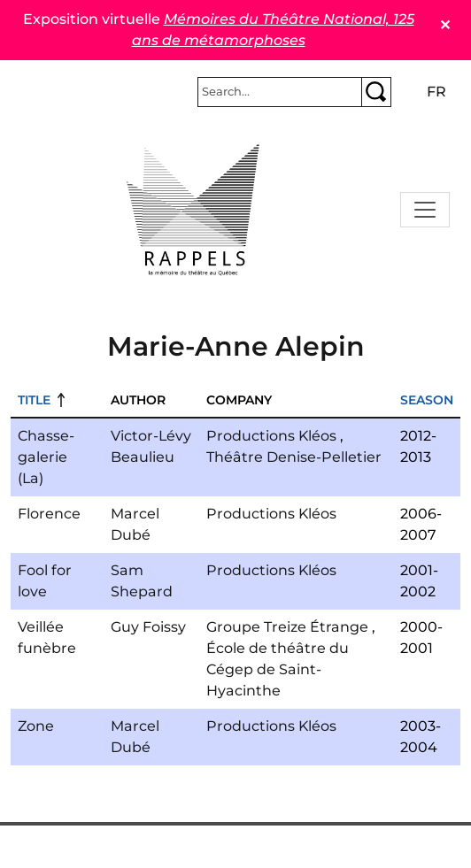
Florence (49, 514)
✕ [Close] (445, 25)
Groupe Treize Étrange (287, 627)
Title (34, 400)
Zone (36, 726)
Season (427, 400)
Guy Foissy (148, 627)
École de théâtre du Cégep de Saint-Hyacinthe (278, 669)
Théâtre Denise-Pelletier (294, 457)
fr (436, 92)
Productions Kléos (271, 436)
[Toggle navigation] (425, 210)
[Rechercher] (280, 92)
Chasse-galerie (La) (46, 457)
